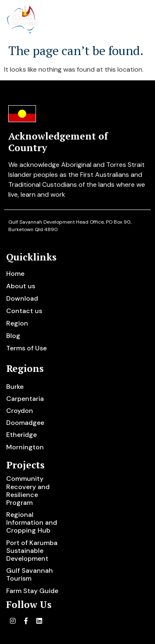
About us (21, 286)
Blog (13, 336)
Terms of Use (26, 348)
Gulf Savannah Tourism (30, 574)
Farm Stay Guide (32, 591)
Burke (15, 387)
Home (15, 274)
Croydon (20, 411)
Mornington (25, 447)
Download (22, 298)
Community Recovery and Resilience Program (28, 491)
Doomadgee (25, 423)
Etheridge (21, 435)
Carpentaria (25, 399)
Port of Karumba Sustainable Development (32, 551)
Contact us (24, 311)
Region (17, 323)
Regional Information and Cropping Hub (32, 522)
